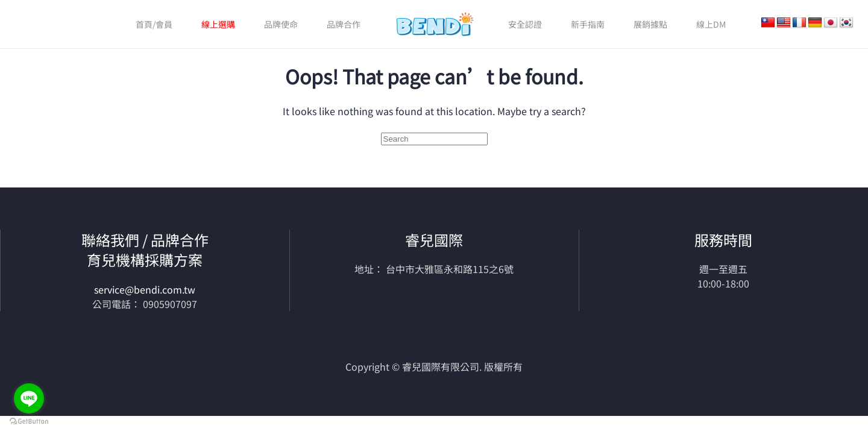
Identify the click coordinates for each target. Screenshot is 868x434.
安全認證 (525, 24)
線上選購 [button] (218, 24)
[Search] (434, 139)
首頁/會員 (154, 24)
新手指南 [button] (588, 24)
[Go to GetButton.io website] (29, 422)
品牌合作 (344, 24)
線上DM (711, 24)
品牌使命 (281, 24)
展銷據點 (650, 24)
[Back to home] (434, 24)
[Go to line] (29, 398)
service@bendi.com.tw (145, 289)
